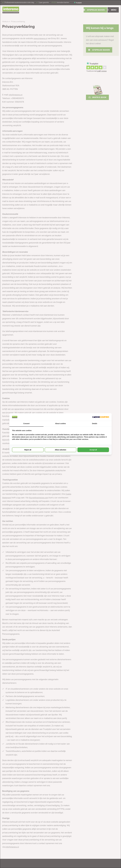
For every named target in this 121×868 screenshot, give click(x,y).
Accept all (93, 450)
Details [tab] (95, 424)
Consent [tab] (26, 424)
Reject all (28, 450)
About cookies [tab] (60, 424)
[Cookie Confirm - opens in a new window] (101, 417)
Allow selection (60, 450)
